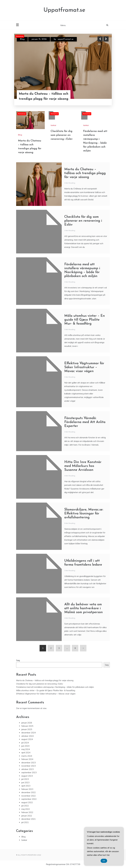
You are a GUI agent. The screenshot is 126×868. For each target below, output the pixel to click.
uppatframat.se (66, 39)
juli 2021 (25, 822)
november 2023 (29, 766)
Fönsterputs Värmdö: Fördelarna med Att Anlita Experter (85, 422)
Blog (22, 39)
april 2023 (26, 786)
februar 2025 (27, 726)
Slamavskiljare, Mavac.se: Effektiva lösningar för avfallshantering (84, 514)
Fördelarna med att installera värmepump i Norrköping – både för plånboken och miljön (55, 687)
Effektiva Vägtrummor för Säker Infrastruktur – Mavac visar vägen (84, 367)
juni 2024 (25, 746)
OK (104, 861)
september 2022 (29, 799)
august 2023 (27, 776)
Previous (100, 39)
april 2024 (26, 753)
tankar (53, 125)
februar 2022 (27, 812)
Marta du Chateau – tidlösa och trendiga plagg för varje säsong (44, 96)
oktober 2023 (27, 769)
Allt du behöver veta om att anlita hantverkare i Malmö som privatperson (84, 608)
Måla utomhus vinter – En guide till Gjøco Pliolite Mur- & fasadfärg (85, 320)
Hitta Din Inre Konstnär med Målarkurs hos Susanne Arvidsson (83, 466)
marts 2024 (27, 756)
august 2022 (27, 802)
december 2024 (29, 733)
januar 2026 (27, 723)
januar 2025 (27, 729)
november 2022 (29, 796)
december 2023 (29, 763)
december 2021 (29, 819)
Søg (18, 660)
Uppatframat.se (64, 10)
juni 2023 (25, 783)
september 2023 (29, 772)
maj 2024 (26, 749)
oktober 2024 (27, 736)
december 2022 (29, 792)
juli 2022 (25, 806)
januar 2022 (27, 816)
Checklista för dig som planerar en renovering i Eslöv (62, 135)
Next (106, 39)
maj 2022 (26, 809)
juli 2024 (25, 743)
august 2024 (27, 739)
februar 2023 (27, 789)
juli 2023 (25, 779)
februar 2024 (27, 759)
